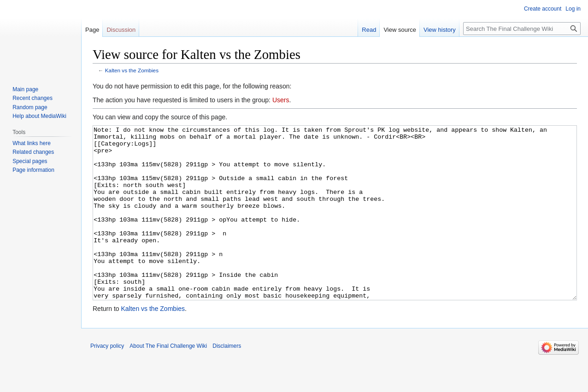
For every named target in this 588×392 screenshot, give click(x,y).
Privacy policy (107, 380)
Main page (25, 89)
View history (440, 30)
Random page (30, 107)
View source (400, 30)
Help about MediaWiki (39, 116)
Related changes (33, 152)
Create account (543, 9)
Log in (573, 9)
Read (369, 30)
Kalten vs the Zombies (132, 70)
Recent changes (32, 98)
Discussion (121, 30)
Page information (33, 170)
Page (92, 30)
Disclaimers (227, 380)
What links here (32, 143)
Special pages (30, 161)
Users (281, 100)
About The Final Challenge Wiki (168, 380)
